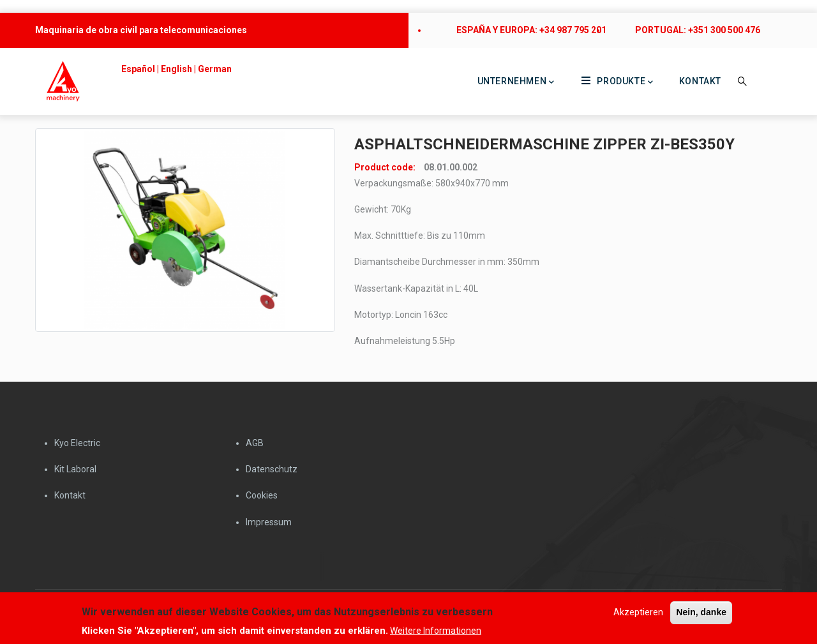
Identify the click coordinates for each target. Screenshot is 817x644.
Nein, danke (701, 614)
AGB (255, 443)
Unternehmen (516, 82)
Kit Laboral (75, 469)
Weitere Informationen (436, 632)
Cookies (262, 495)
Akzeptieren (638, 614)
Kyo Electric (77, 443)
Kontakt (700, 81)
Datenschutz (272, 469)
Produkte (617, 82)
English (176, 69)
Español (138, 69)
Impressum (269, 522)
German (215, 69)
